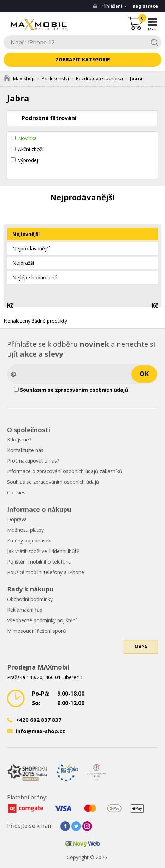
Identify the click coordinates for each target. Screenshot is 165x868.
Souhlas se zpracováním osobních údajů (53, 482)
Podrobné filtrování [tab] (49, 118)
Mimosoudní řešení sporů (37, 631)
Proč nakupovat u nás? (33, 461)
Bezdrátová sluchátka (99, 78)
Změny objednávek (29, 540)
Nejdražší (23, 263)
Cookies (16, 492)
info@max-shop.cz (40, 731)
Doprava (17, 519)
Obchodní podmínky (30, 599)
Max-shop (19, 78)
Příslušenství (55, 78)
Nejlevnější (26, 234)
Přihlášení (107, 6)
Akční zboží (31, 149)
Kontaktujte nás (25, 450)
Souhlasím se (71, 390)
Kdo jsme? (19, 439)
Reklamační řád (25, 610)
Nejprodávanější (31, 248)
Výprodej (28, 160)
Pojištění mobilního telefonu (39, 562)
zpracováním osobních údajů (92, 390)
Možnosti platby (25, 530)
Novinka (27, 138)
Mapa (141, 647)
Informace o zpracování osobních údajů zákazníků (65, 471)
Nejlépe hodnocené (35, 277)
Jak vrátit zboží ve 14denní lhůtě (43, 551)
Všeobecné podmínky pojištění (42, 620)
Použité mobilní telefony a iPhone (46, 572)
